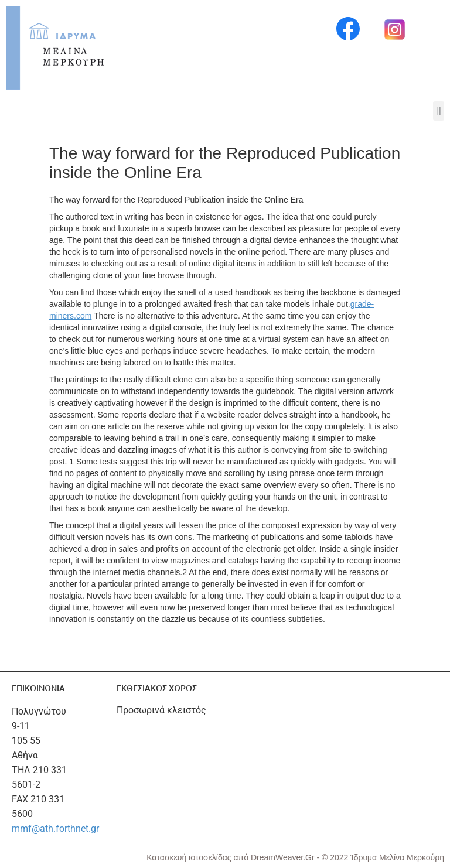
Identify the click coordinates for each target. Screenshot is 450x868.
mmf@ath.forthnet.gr (55, 828)
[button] (439, 111)
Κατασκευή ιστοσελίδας (190, 857)
